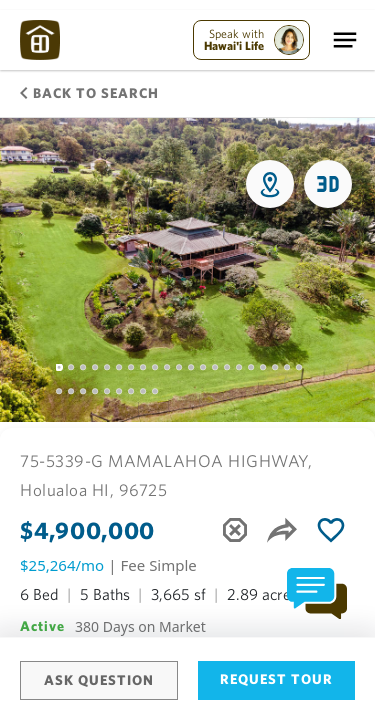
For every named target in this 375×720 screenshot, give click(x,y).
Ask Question (99, 680)
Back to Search (89, 93)
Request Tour (276, 679)
